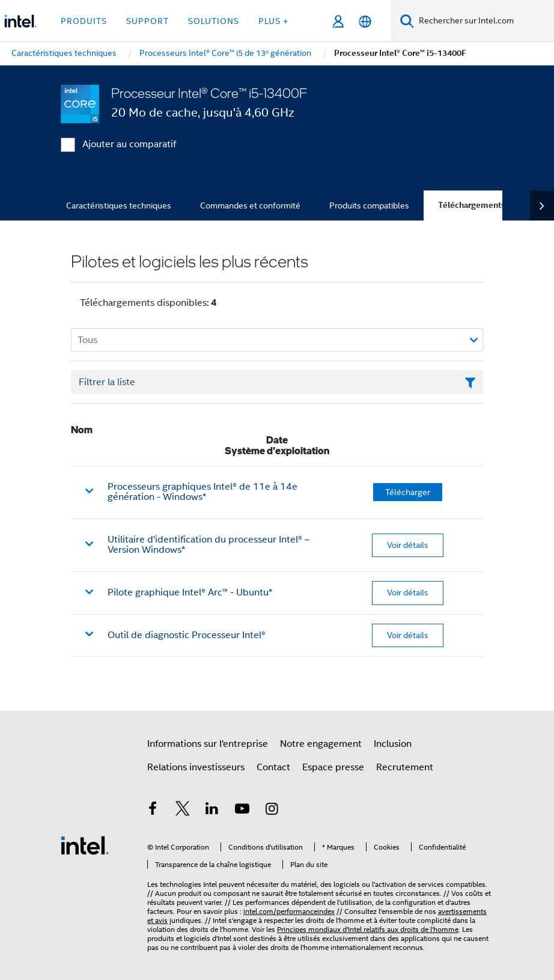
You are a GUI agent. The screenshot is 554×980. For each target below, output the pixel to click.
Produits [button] (84, 21)
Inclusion (393, 744)
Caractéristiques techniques (119, 205)
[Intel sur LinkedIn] (212, 811)
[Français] (365, 21)
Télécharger (408, 492)
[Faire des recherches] (407, 21)
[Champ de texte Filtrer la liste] (277, 382)
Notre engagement (321, 744)
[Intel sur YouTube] (242, 811)
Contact (273, 767)
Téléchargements (472, 205)
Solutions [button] (214, 21)
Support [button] (148, 21)
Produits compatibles (369, 205)
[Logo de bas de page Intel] (85, 845)
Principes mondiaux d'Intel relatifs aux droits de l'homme (368, 929)
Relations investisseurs (196, 767)
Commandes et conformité (250, 205)
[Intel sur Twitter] (183, 811)
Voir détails (408, 545)
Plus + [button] (273, 21)
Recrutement (405, 767)
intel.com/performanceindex (289, 911)
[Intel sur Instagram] (272, 811)
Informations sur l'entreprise (208, 744)
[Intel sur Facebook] (153, 811)
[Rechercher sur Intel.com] (484, 21)
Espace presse (333, 767)
